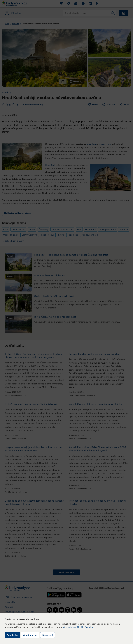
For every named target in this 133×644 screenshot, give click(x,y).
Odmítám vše (30, 635)
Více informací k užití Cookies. (78, 627)
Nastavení (48, 635)
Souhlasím (12, 635)
